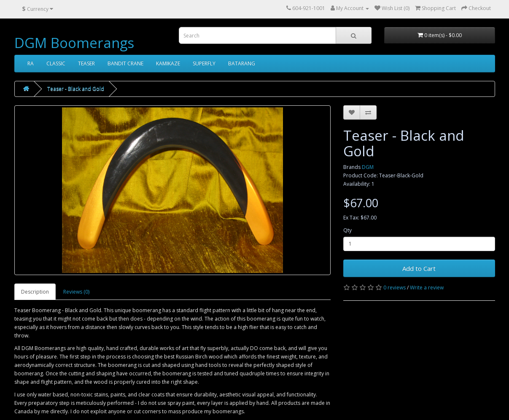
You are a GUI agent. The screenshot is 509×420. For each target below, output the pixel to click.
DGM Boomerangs (74, 43)
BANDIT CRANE (125, 63)
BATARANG (242, 63)
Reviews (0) (76, 292)
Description (35, 292)
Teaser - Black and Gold (76, 89)
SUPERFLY (204, 63)
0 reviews (395, 288)
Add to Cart (419, 268)
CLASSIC (56, 63)
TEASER (86, 63)
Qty (347, 230)
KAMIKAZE (168, 63)
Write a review (427, 288)
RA (31, 63)
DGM (368, 167)
